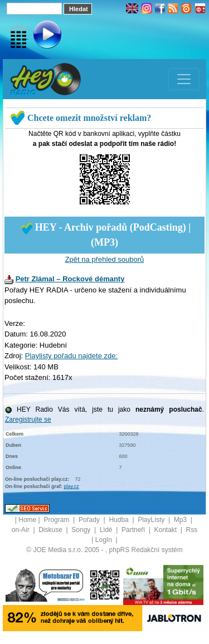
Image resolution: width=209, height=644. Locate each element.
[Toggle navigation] (184, 79)
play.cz (72, 486)
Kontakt (166, 530)
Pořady (90, 520)
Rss (192, 530)
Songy (82, 530)
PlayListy (152, 520)
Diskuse (51, 530)
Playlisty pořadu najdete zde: (71, 356)
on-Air (21, 530)
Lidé (107, 530)
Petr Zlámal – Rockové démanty (70, 279)
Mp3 (181, 520)
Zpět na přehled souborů (105, 259)
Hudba (120, 520)
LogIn (104, 540)
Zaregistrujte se (28, 419)
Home (27, 520)
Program (57, 520)
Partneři (134, 530)
